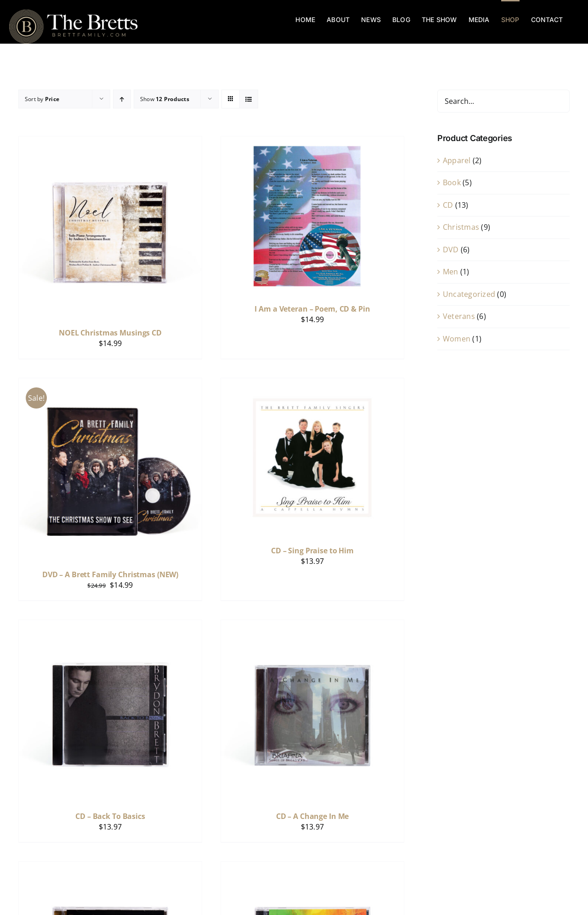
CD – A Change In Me (313, 816)
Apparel (457, 160)
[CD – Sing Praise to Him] (312, 384)
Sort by (42, 99)
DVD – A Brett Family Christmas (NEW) (110, 574)
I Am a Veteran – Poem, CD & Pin (312, 309)
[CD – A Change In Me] (312, 626)
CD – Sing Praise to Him (312, 551)
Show (165, 99)
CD (448, 205)
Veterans (459, 316)
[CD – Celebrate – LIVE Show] (312, 868)
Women (457, 339)
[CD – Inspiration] (110, 868)
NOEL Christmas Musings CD (110, 333)
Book (452, 182)
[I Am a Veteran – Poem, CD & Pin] (312, 142)
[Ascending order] (122, 99)
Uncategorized (469, 294)
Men (451, 272)
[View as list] (249, 99)
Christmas (461, 227)
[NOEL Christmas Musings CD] (110, 142)
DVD (451, 250)
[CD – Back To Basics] (110, 626)
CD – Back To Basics (110, 816)
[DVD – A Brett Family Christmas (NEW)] (110, 384)
